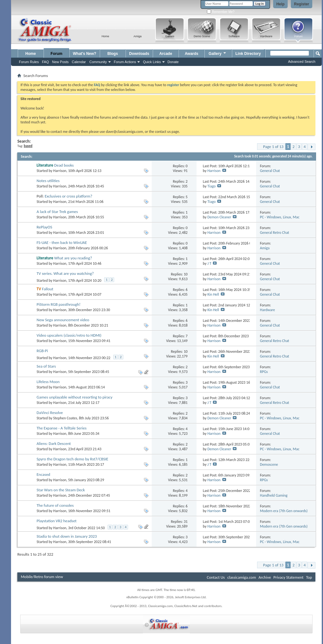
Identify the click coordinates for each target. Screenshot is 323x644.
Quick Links (152, 62)
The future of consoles (55, 505)
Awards (192, 54)
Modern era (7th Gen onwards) (284, 511)
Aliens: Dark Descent (54, 443)
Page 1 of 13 (273, 147)
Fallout (48, 289)
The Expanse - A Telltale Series (62, 428)
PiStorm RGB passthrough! (59, 304)
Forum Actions (125, 62)
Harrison (60, 171)
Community (98, 62)
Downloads (139, 54)
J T (209, 263)
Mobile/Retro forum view (42, 577)
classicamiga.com (242, 577)
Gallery (218, 53)
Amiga (265, 248)
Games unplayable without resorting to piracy (74, 397)
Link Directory (248, 54)
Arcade (166, 54)
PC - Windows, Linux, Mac (280, 217)
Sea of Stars (46, 366)
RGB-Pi (42, 351)
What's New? (85, 54)
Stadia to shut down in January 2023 (67, 536)
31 (185, 522)
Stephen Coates (65, 418)
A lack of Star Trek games (57, 212)
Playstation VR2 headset (57, 521)
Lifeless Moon (48, 382)
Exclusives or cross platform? (69, 196)
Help (280, 4)
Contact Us (216, 577)
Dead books (64, 165)
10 (185, 274)
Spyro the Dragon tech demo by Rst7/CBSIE (72, 459)
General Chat (270, 171)
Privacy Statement (288, 577)
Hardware (267, 310)
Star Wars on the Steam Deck (61, 490)
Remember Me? (221, 12)
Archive (264, 577)
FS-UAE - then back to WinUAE (62, 242)
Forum (56, 54)
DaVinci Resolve (50, 413)
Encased (43, 474)
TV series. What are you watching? (65, 273)
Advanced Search (302, 62)
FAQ (45, 62)
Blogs (113, 54)
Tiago (211, 186)
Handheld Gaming (274, 495)
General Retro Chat (275, 233)
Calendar (79, 62)
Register (302, 4)
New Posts (60, 62)
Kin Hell (213, 294)
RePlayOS (44, 227)
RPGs (264, 372)
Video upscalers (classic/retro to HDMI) (69, 335)
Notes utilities (48, 181)
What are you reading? (73, 258)
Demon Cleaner (219, 217)
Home (30, 54)
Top (309, 577)
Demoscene (269, 464)
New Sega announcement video (63, 320)
